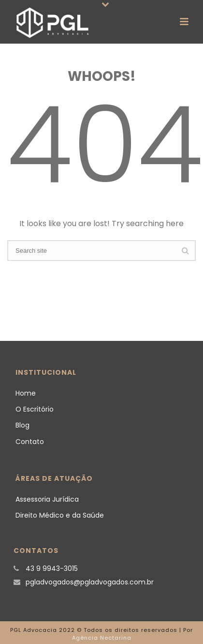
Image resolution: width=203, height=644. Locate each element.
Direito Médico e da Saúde (60, 515)
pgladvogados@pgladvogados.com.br (90, 582)
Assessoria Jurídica (47, 499)
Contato (30, 442)
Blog (22, 425)
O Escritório (35, 409)
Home (26, 393)
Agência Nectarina (102, 638)
